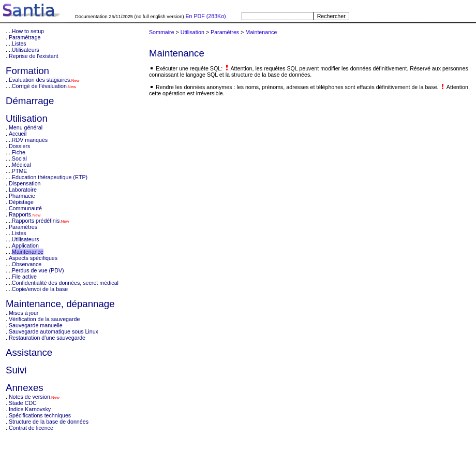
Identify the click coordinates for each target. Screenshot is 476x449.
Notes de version (29, 397)
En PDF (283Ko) (205, 16)
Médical (21, 165)
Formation (27, 71)
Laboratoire (23, 190)
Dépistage (21, 202)
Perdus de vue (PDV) (38, 270)
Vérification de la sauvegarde (44, 319)
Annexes (25, 388)
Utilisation (27, 118)
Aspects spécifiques (33, 258)
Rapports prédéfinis (36, 221)
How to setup (28, 31)
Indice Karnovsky (30, 409)
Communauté (25, 208)
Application (25, 245)
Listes (19, 44)
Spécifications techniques (40, 415)
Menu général (26, 127)
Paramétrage (25, 37)
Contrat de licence (31, 428)
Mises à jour (24, 313)
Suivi (16, 370)
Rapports (20, 214)
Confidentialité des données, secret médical (65, 283)
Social (19, 158)
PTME (20, 171)
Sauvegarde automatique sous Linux (54, 331)
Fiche (19, 152)
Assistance (29, 352)
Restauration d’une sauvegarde (47, 338)
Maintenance (28, 252)
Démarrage (30, 101)
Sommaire (162, 32)
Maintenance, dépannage (60, 304)
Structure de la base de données (49, 422)
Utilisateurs (26, 50)
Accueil (18, 134)
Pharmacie (22, 196)
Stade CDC (23, 403)
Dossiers (19, 146)
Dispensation (25, 183)
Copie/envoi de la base (40, 289)
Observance (27, 264)
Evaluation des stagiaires (39, 80)
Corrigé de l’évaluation (39, 86)
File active (24, 277)
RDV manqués (30, 140)
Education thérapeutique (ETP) (50, 177)
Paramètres (23, 227)
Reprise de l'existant (34, 56)
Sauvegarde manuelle (36, 325)
